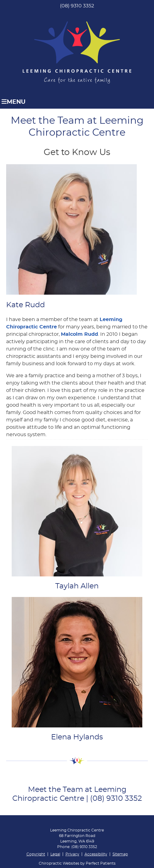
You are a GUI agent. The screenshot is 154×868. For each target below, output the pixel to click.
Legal (55, 854)
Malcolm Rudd (79, 334)
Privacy (72, 854)
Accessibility (96, 854)
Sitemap (120, 854)
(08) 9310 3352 (77, 6)
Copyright (36, 854)
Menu (14, 102)
